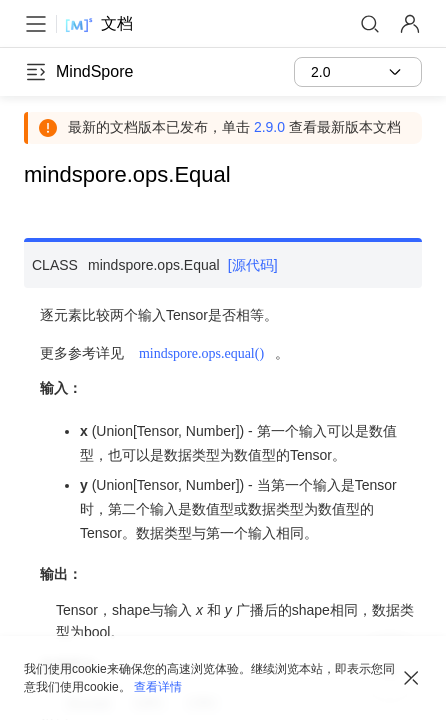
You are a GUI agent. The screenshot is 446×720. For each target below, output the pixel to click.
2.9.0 (269, 127)
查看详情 (158, 687)
